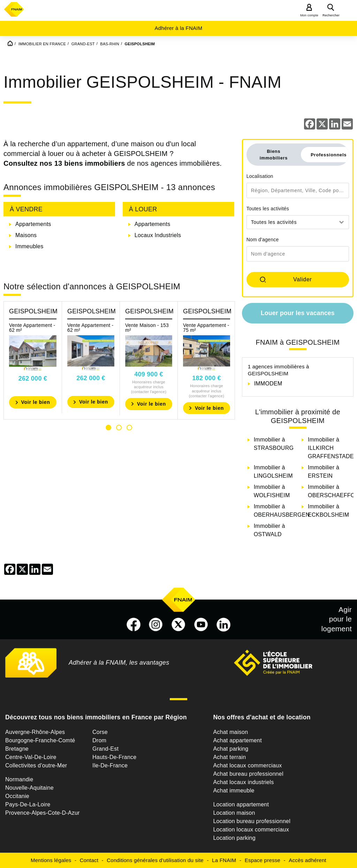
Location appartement (241, 804)
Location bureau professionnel (252, 821)
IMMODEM (268, 384)
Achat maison (230, 732)
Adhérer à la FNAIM (178, 28)
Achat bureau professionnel (248, 774)
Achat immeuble (234, 791)
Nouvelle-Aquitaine (29, 788)
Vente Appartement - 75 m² (206, 328)
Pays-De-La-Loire (28, 804)
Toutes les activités (268, 209)
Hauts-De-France (114, 757)
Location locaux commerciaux (251, 830)
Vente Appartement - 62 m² (32, 328)
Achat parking (231, 749)
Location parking (234, 838)
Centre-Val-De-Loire (31, 757)
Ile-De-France (110, 765)
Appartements (33, 224)
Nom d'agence (263, 240)
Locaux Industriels (158, 235)
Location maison (234, 813)
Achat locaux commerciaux (247, 765)
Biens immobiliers (274, 155)
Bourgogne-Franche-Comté (40, 740)
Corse (100, 732)
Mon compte (309, 15)
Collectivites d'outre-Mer (36, 765)
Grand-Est (105, 749)
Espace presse (263, 860)
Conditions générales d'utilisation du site (155, 860)
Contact (89, 860)
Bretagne (17, 749)
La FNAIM (224, 860)
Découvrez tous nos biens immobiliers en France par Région (96, 717)
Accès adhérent (307, 860)
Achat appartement (237, 740)
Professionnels (329, 155)
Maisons (26, 235)
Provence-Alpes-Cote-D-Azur (43, 813)
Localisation (260, 176)
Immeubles (29, 246)
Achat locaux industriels (243, 782)
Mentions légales (51, 860)
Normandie (19, 779)
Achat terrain (229, 757)
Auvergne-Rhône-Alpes (35, 732)
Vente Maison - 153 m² (147, 328)
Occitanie (17, 796)
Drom (99, 740)
